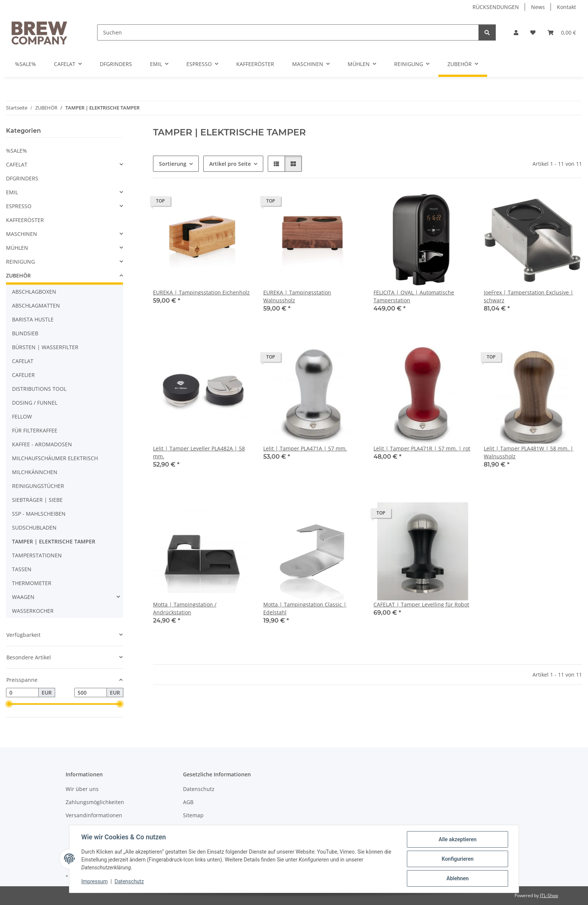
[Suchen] (288, 32)
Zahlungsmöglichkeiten (95, 802)
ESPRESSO (19, 206)
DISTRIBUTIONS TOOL (39, 389)
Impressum (94, 882)
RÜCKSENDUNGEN (496, 7)
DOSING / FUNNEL (35, 403)
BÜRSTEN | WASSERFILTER (45, 347)
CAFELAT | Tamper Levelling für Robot (421, 604)
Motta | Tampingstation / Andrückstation (185, 608)
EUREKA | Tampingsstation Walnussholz (297, 296)
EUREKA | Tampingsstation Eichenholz (201, 292)
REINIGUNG (20, 262)
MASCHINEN (22, 234)
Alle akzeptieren (457, 839)
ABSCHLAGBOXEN (34, 292)
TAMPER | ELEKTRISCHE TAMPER (54, 541)
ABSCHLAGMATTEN (36, 305)
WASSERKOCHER (33, 611)
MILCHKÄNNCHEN (35, 472)
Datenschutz (129, 882)
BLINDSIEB (25, 333)
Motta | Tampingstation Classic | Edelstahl (305, 608)
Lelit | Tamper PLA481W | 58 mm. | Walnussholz (529, 452)
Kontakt (566, 7)
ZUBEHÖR (18, 275)
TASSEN (22, 569)
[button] (516, 32)
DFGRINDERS (22, 178)
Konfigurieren (457, 859)
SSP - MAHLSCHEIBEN (39, 514)
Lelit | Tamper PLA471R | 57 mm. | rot (422, 448)
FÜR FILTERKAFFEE (35, 430)
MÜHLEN (17, 248)
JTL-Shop (549, 895)
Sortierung (173, 164)
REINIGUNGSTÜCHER (38, 486)
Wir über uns (82, 789)
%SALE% (16, 151)
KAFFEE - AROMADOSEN (42, 444)
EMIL (12, 192)
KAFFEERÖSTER (25, 220)
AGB (188, 802)
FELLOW (22, 416)
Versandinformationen (94, 815)
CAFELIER (23, 375)
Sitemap (193, 815)
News (538, 7)
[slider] (9, 704)
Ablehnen (457, 878)
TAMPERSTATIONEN (37, 555)
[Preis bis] (91, 693)
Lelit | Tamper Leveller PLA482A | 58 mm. (199, 452)
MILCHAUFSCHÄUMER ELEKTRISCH (55, 458)
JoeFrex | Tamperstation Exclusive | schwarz (529, 296)
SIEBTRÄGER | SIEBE (37, 500)
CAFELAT (17, 164)
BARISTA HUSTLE (33, 319)
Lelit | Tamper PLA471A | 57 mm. (305, 448)
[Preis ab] (22, 693)
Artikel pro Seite (230, 164)
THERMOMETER (32, 583)
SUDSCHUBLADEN (34, 528)
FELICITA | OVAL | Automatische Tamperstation (414, 296)
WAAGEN (23, 597)
